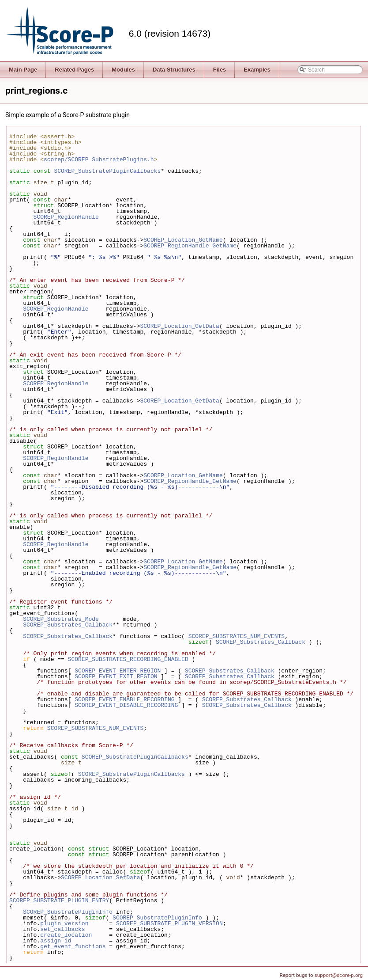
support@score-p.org (339, 975)
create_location (66, 935)
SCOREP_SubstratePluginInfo (68, 912)
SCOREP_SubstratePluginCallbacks (107, 171)
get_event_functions (73, 946)
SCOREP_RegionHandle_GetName (190, 246)
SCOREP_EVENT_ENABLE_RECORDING (124, 699)
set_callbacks (62, 929)
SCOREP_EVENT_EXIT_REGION (116, 676)
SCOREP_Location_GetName (183, 240)
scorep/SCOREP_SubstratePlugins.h (99, 160)
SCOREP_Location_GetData (179, 326)
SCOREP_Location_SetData (100, 877)
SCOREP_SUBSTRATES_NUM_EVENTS (237, 636)
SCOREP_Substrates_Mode (61, 619)
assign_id (56, 941)
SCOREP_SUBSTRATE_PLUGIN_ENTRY (59, 900)
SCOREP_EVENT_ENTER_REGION (118, 671)
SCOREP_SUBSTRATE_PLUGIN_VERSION (169, 923)
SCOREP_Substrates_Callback (68, 625)
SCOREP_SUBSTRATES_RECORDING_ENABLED (128, 659)
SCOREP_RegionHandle (66, 217)
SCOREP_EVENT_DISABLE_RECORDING (126, 705)
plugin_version (64, 923)
